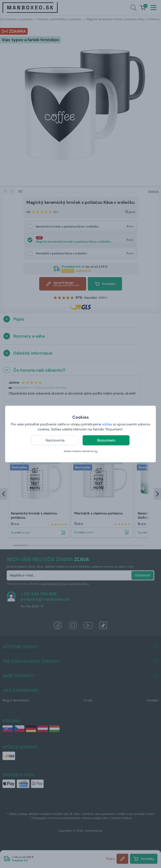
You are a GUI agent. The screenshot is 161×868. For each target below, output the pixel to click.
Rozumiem (106, 440)
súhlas (107, 424)
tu (96, 451)
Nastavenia (55, 440)
